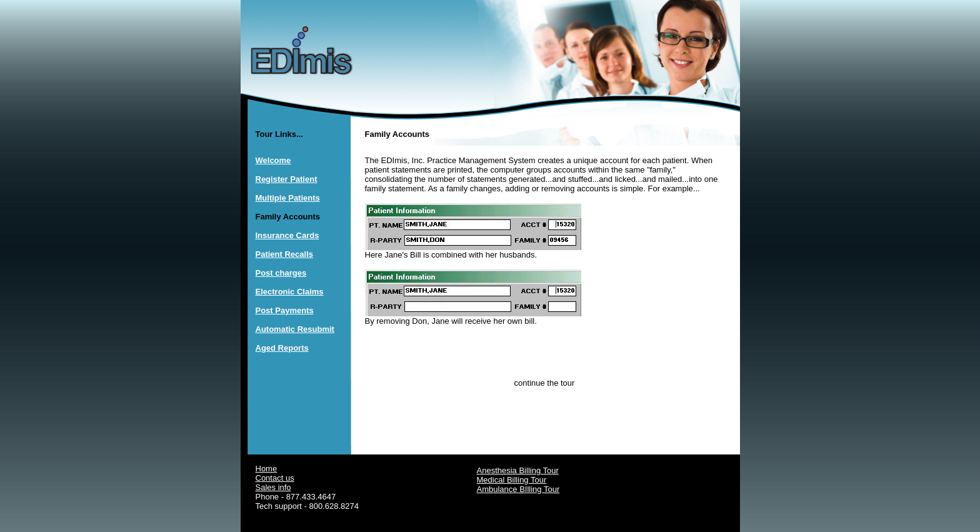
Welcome (273, 160)
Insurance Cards (287, 235)
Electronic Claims (290, 292)
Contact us (275, 478)
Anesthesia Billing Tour (518, 470)
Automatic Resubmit (295, 329)
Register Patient (287, 179)
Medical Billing (504, 480)
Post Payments (285, 310)
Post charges (281, 273)
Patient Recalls (285, 254)
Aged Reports (282, 348)
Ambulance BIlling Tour (518, 489)
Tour (538, 480)
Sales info (273, 487)
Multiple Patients (288, 198)
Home (267, 469)
